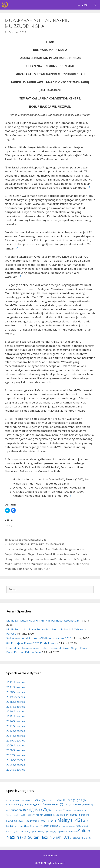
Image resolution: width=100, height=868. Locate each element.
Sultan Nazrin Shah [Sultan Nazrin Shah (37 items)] (48, 837)
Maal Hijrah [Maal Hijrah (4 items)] (49, 821)
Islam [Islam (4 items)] (65, 815)
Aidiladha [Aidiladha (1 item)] (11, 800)
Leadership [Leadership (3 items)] (33, 821)
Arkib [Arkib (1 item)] (31, 800)
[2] (17, 248)
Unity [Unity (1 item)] (87, 838)
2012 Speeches (16, 731)
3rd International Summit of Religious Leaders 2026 (39, 638)
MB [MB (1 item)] (85, 821)
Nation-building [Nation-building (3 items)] (52, 826)
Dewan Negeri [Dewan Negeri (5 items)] (53, 804)
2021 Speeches (16, 687)
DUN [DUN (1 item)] (67, 805)
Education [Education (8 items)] (17, 810)
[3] (20, 276)
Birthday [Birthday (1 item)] (50, 800)
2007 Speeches (16, 755)
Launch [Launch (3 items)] (12, 821)
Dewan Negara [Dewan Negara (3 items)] (33, 804)
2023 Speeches (18, 540)
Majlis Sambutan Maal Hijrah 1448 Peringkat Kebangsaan (43, 620)
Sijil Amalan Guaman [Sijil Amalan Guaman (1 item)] (68, 832)
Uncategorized (37, 540)
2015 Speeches (16, 716)
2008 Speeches (16, 750)
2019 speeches (16, 697)
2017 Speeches (16, 707)
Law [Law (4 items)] (21, 821)
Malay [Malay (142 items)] (70, 820)
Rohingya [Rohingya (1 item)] (52, 832)
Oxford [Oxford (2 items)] (83, 826)
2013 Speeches (16, 726)
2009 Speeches (16, 745)
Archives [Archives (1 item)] (22, 800)
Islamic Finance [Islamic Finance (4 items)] (79, 815)
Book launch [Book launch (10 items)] (67, 800)
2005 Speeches (16, 765)
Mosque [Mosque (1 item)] (37, 826)
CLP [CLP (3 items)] (82, 800)
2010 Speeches (16, 740)
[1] (89, 187)
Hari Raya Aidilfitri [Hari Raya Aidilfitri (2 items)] (36, 815)
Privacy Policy (50, 855)
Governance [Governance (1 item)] (13, 815)
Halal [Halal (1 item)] (23, 815)
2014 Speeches (16, 721)
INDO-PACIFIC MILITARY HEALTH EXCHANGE (36, 544)
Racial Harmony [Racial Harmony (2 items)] (24, 832)
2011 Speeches (16, 736)
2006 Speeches (16, 760)
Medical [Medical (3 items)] (12, 826)
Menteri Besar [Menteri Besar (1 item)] (25, 826)
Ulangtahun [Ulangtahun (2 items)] (76, 838)
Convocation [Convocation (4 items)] (15, 804)
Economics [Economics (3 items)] (78, 804)
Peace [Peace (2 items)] (11, 832)
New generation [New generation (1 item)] (70, 826)
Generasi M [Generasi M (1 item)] (80, 810)
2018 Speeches (16, 702)
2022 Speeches (16, 682)
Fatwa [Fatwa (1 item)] (69, 810)
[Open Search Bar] (95, 5)
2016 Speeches (16, 711)
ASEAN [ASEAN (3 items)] (40, 800)
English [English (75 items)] (37, 809)
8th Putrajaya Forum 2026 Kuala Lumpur (32, 643)
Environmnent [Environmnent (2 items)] (57, 810)
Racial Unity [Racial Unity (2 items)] (40, 832)
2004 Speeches (16, 770)
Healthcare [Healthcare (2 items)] (53, 815)
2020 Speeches (16, 692)
